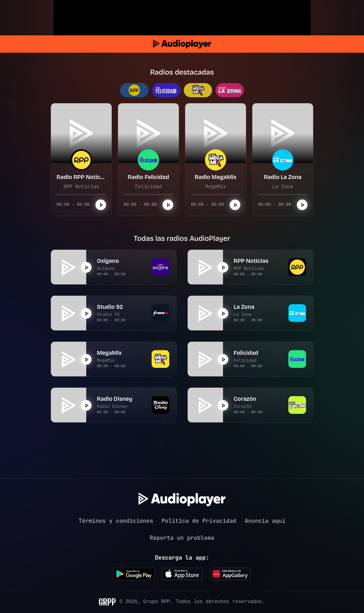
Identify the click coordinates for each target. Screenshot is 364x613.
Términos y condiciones (116, 521)
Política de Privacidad (199, 521)
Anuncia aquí (265, 521)
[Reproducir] (101, 205)
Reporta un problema (182, 538)
